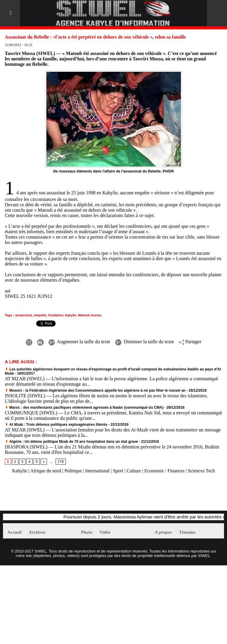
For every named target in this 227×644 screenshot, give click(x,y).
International (97, 471)
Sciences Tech (201, 471)
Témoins (187, 532)
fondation (56, 315)
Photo (87, 532)
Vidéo (105, 532)
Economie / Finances (164, 471)
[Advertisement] (73, 495)
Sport (118, 471)
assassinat (24, 315)
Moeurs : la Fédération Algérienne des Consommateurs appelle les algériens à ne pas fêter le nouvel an (95, 390)
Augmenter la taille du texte (79, 342)
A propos (163, 532)
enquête (40, 315)
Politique (73, 471)
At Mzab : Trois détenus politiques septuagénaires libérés (56, 425)
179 (61, 462)
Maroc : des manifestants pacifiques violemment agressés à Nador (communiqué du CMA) (84, 408)
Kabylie (20, 471)
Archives (37, 532)
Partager (190, 342)
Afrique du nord (46, 471)
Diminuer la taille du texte (145, 342)
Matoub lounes (90, 315)
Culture (134, 471)
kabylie (71, 315)
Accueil (15, 532)
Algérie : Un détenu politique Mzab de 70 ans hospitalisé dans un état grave (71, 442)
